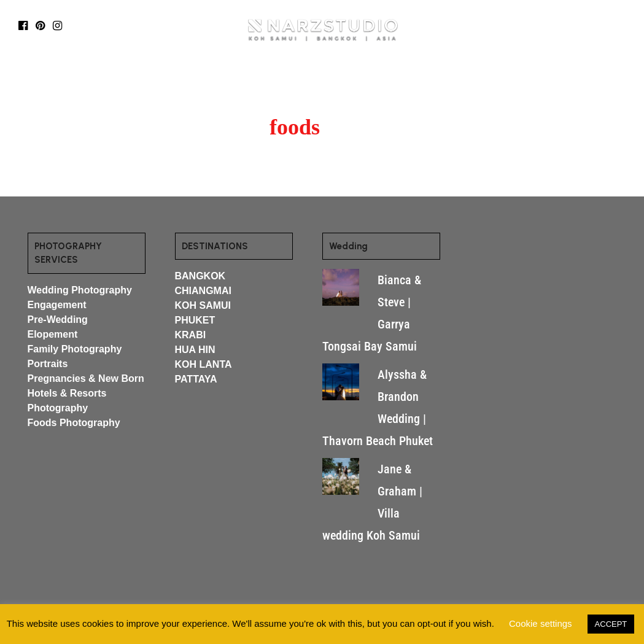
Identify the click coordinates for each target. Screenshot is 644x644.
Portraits (48, 364)
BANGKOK (200, 276)
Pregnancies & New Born (86, 378)
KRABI (191, 335)
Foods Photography (74, 423)
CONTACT (481, 81)
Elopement (53, 334)
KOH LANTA (204, 364)
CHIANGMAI (203, 291)
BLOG (241, 81)
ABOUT (418, 81)
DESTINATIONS (173, 81)
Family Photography (75, 349)
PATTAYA (196, 379)
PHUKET (195, 320)
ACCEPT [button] (611, 624)
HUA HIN (195, 350)
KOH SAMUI (203, 305)
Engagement (57, 305)
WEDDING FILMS (353, 81)
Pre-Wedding (58, 320)
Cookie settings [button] (541, 623)
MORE (282, 81)
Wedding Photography (80, 290)
